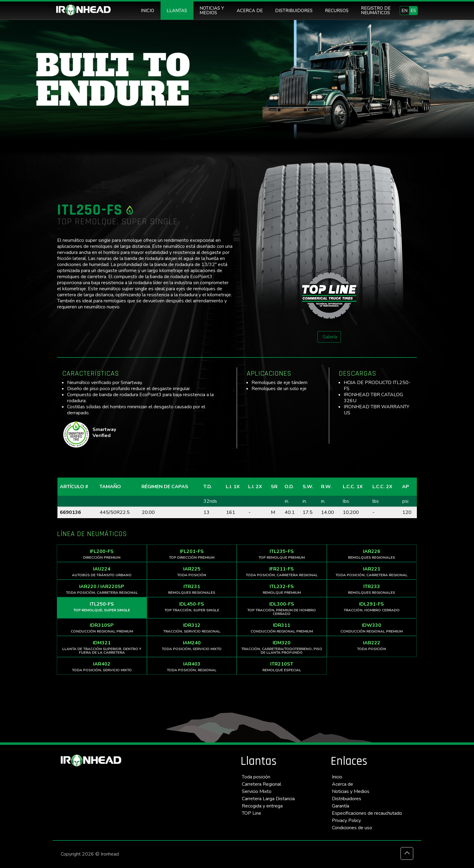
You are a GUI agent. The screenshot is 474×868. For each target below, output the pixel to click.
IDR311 (282, 628)
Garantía (341, 806)
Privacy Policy (346, 820)
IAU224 (102, 572)
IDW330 (372, 628)
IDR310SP (102, 628)
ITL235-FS (282, 554)
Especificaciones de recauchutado (367, 813)
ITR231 (192, 589)
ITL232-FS (282, 589)
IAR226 (372, 554)
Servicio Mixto (257, 791)
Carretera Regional (261, 784)
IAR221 (372, 572)
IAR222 (372, 645)
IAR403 (192, 667)
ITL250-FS (102, 607)
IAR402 (102, 667)
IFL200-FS (102, 554)
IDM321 (102, 647)
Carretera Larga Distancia (268, 799)
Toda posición (256, 777)
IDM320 (282, 647)
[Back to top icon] (407, 853)
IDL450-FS (192, 607)
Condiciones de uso (352, 828)
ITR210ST (282, 667)
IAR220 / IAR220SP (102, 589)
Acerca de (343, 784)
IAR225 (192, 572)
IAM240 (192, 645)
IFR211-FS (282, 572)
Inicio (337, 777)
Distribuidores (347, 799)
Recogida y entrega (262, 806)
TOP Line (252, 813)
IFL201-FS (192, 554)
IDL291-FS (372, 607)
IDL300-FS (282, 608)
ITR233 (372, 589)
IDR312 (192, 628)
